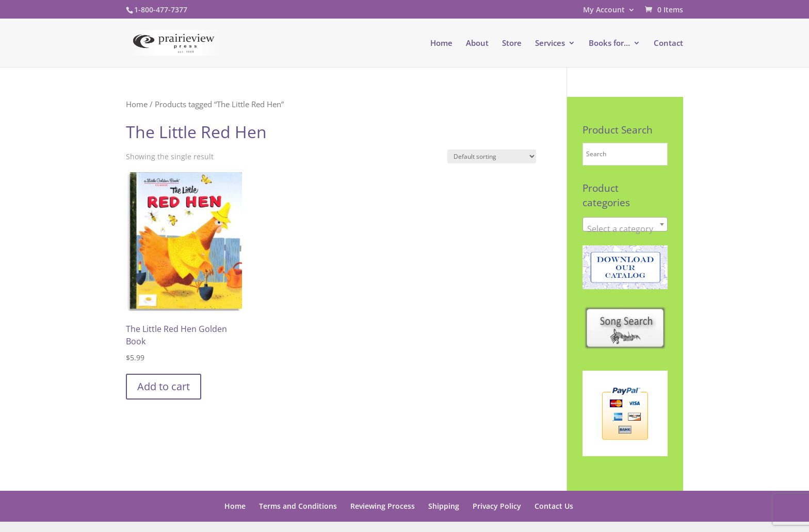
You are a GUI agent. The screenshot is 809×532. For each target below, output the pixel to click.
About (477, 44)
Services (550, 44)
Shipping (444, 506)
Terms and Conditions (298, 506)
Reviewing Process (383, 506)
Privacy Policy (497, 506)
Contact (668, 44)
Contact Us (554, 506)
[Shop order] (492, 156)
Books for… (609, 44)
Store (512, 44)
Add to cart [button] (164, 386)
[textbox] (625, 229)
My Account (604, 10)
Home (441, 44)
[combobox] (625, 224)
